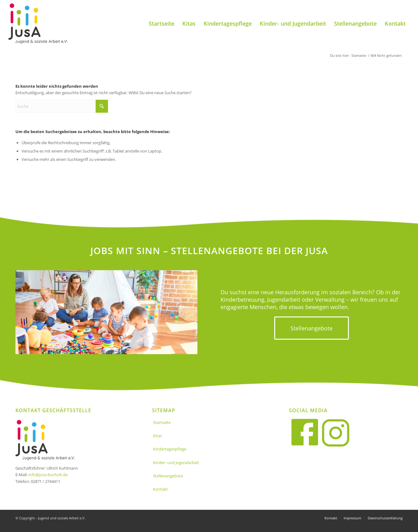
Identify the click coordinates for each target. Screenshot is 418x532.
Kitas (157, 436)
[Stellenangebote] (312, 328)
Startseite (162, 422)
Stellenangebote (168, 476)
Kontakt (160, 489)
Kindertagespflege (170, 449)
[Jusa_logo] (38, 23)
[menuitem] (161, 23)
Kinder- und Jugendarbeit (176, 463)
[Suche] (62, 106)
